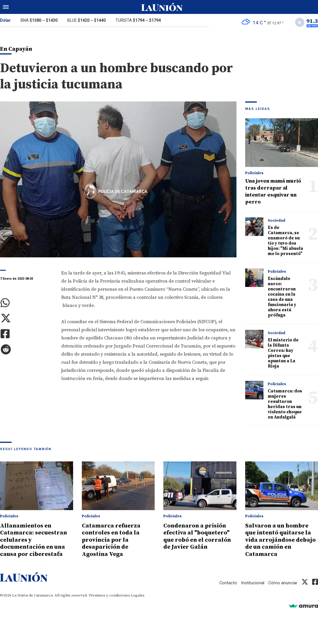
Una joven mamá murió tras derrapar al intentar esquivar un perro (273, 192)
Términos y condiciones (109, 595)
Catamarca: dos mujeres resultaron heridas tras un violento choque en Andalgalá (285, 405)
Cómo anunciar (283, 583)
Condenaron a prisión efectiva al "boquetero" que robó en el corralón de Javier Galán (199, 537)
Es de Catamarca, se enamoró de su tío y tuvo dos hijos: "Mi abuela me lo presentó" (286, 241)
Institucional (252, 583)
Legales (138, 595)
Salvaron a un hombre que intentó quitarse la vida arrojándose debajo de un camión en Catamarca (281, 540)
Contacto (228, 583)
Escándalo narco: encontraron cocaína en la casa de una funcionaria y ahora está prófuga (282, 298)
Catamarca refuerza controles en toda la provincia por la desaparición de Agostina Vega (112, 540)
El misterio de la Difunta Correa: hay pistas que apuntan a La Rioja (283, 354)
